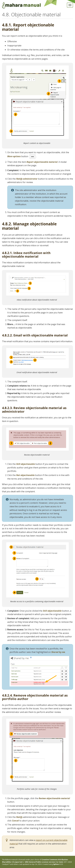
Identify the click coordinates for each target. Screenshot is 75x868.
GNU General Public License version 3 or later (44, 862)
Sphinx (56, 864)
